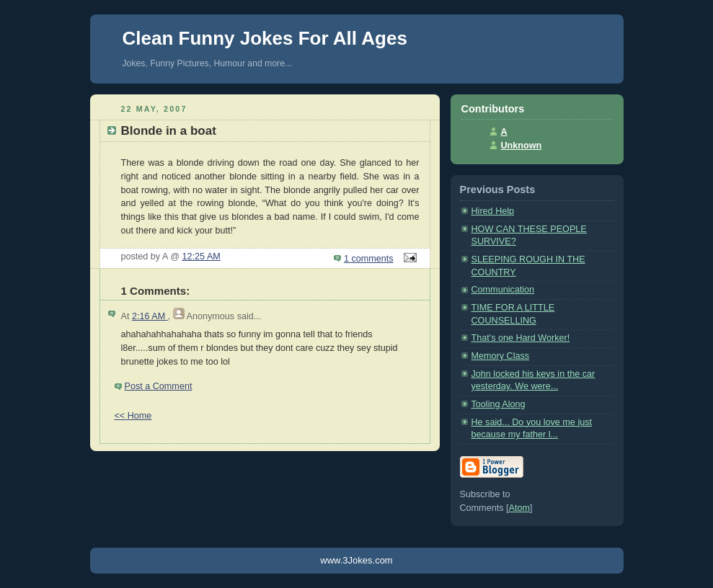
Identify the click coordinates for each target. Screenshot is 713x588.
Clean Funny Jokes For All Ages (265, 38)
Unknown (522, 146)
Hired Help (493, 211)
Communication (503, 290)
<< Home (133, 416)
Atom (519, 508)
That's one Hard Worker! (521, 338)
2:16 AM (150, 316)
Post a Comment (159, 386)
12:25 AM (201, 257)
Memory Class (501, 356)
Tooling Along (499, 404)
